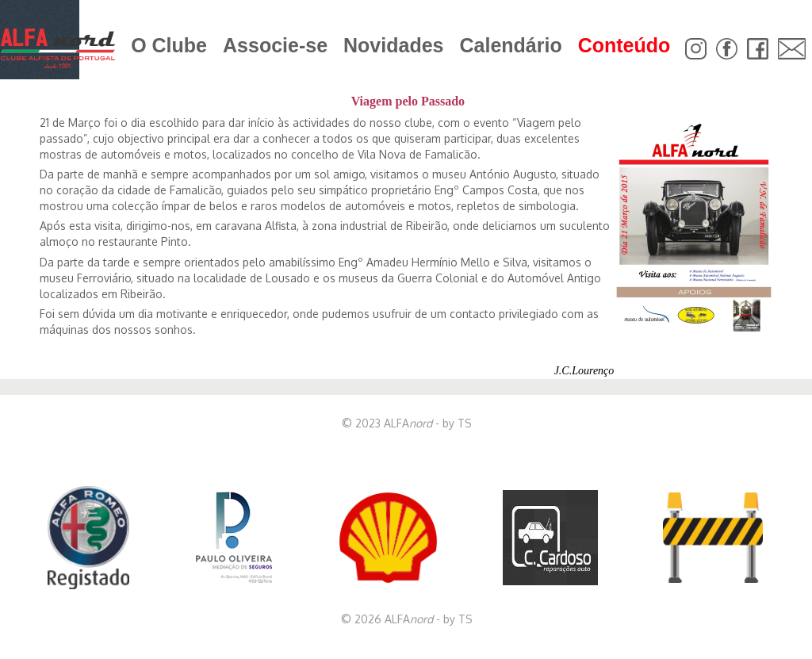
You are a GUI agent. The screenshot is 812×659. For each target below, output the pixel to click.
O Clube (169, 45)
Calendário (510, 45)
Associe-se (275, 45)
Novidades (393, 45)
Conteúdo (624, 45)
